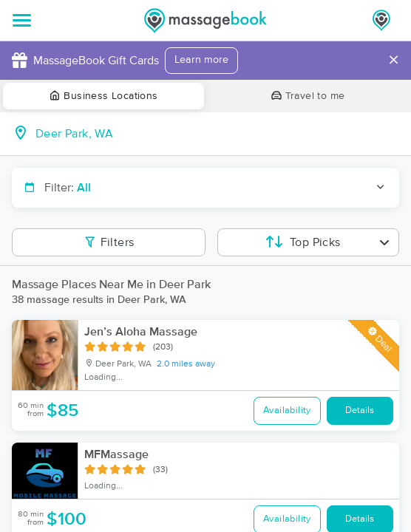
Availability (287, 410)
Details (360, 410)
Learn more (201, 60)
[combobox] (217, 134)
